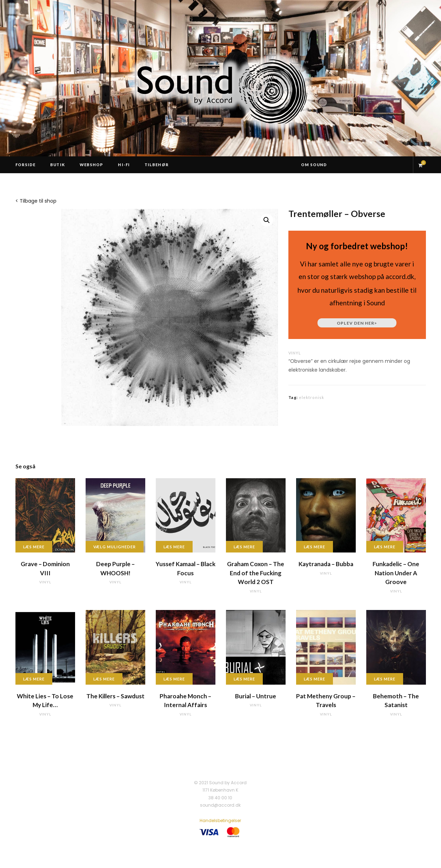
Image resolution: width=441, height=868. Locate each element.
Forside (26, 165)
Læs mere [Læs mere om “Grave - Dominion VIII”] (34, 547)
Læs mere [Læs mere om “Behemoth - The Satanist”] (385, 679)
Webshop (92, 165)
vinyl (295, 353)
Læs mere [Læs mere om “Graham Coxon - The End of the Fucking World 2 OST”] (245, 547)
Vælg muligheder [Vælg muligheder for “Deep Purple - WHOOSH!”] (115, 547)
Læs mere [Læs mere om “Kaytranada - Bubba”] (315, 547)
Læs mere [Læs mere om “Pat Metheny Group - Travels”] (315, 679)
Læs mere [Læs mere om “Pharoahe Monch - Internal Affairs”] (174, 679)
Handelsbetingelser (220, 820)
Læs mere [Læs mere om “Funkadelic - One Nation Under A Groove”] (385, 547)
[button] (267, 220)
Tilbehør (157, 165)
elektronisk (312, 397)
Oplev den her (357, 323)
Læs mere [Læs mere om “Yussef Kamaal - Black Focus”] (174, 547)
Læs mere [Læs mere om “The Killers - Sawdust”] (104, 679)
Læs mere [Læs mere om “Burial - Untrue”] (245, 679)
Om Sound (314, 165)
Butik (58, 165)
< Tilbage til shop (36, 201)
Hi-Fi (124, 165)
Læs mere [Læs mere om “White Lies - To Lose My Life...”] (34, 679)
